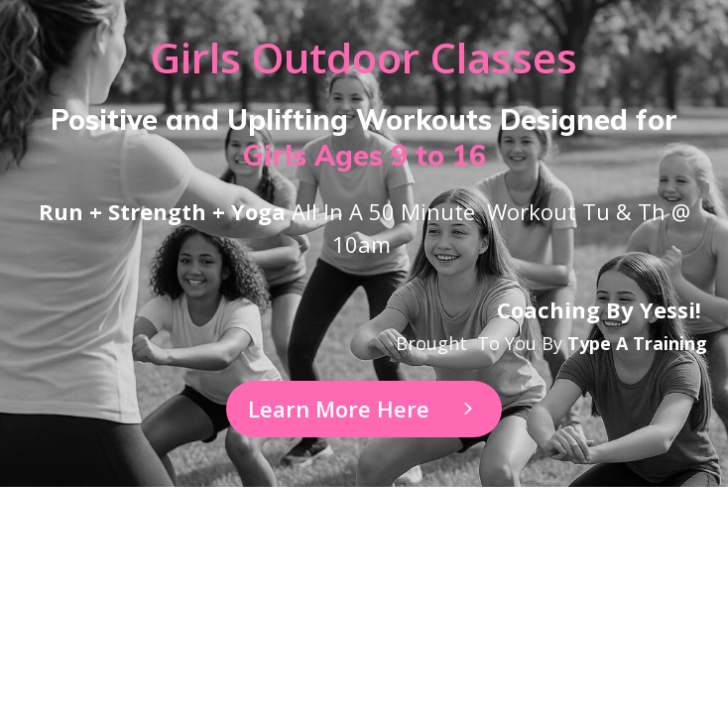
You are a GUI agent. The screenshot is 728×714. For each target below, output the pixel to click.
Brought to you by (551, 343)
